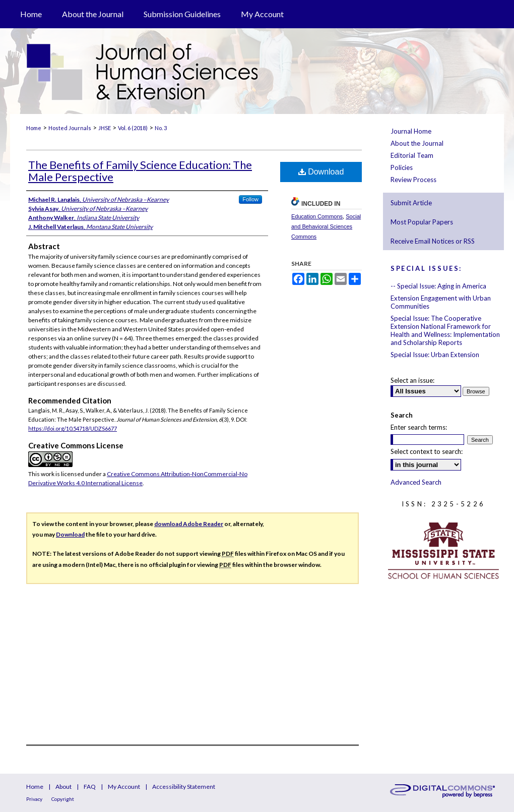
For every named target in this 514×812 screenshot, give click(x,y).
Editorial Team (412, 155)
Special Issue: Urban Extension (435, 355)
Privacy (34, 799)
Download (321, 172)
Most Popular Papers (422, 222)
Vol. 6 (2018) (133, 128)
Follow (250, 199)
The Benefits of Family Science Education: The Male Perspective (140, 171)
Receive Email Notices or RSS (433, 241)
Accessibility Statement (184, 787)
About (63, 787)
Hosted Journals (70, 128)
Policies (402, 167)
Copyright (63, 799)
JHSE (105, 128)
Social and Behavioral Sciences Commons (326, 226)
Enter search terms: (419, 427)
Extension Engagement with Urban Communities (441, 302)
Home (34, 128)
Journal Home (411, 131)
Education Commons (317, 216)
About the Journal (417, 143)
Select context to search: (427, 451)
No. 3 (161, 128)
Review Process (413, 180)
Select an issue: (412, 380)
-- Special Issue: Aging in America (438, 286)
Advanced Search (416, 482)
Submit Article (411, 203)
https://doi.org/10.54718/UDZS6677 (73, 428)
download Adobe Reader (189, 524)
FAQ (90, 787)
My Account (124, 787)
